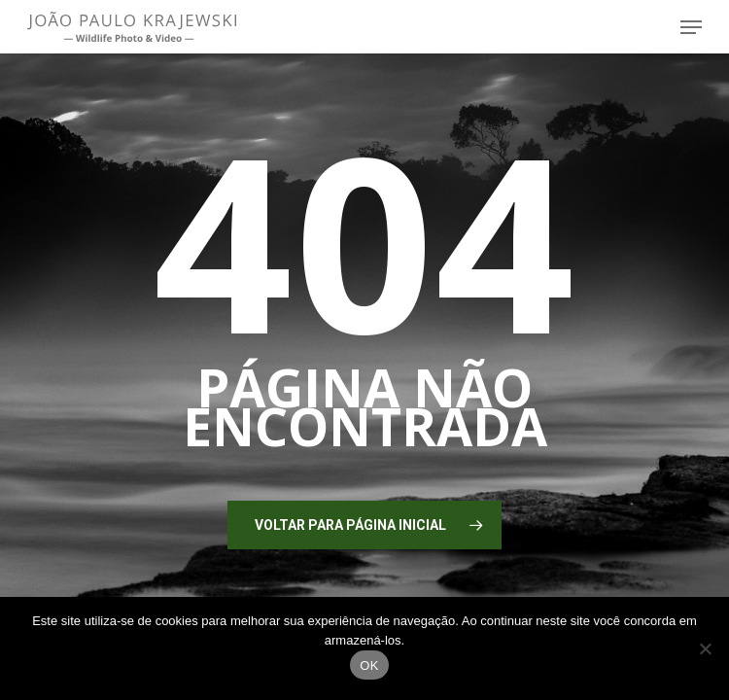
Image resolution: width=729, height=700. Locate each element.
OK (369, 665)
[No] (705, 648)
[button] (691, 27)
